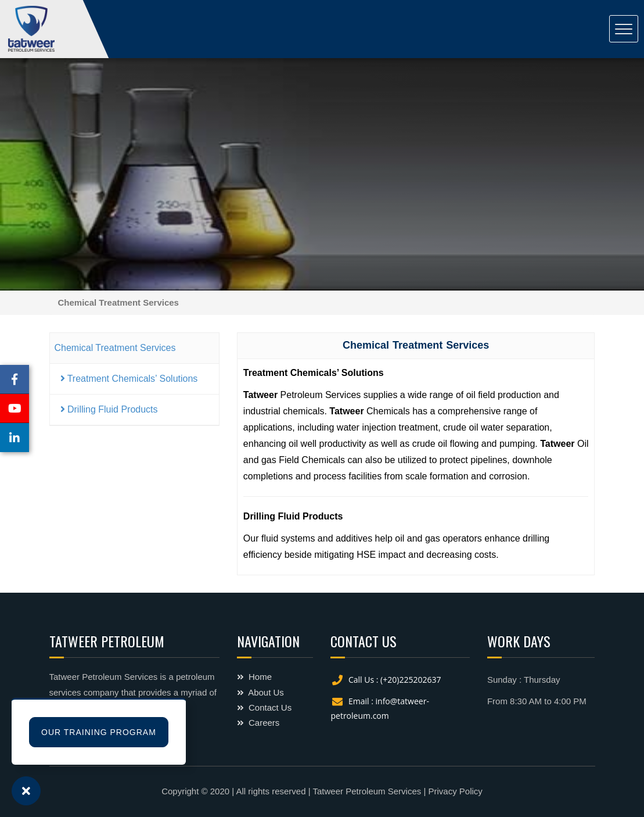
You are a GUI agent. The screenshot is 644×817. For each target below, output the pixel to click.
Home (254, 677)
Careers (258, 723)
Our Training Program (99, 732)
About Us (260, 692)
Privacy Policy (455, 791)
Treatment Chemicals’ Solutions (129, 379)
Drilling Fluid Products (109, 409)
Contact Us (264, 707)
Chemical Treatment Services (115, 348)
